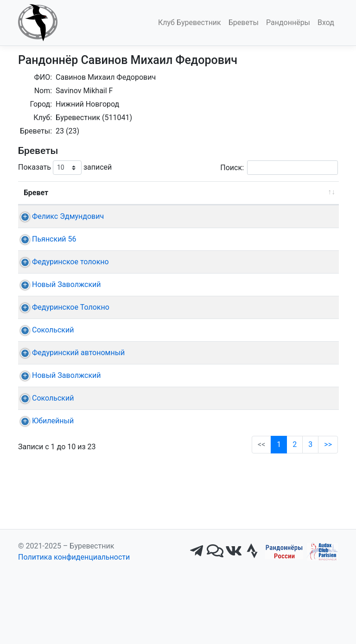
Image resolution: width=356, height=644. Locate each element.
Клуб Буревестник (190, 22)
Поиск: (279, 168)
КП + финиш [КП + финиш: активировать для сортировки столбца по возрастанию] (254, 193)
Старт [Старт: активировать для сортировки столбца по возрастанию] (204, 193)
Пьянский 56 (54, 250)
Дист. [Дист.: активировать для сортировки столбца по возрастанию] (115, 193)
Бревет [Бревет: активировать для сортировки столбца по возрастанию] (36, 193)
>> (328, 567)
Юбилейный (53, 532)
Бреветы (244, 22)
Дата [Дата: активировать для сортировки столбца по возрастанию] (154, 193)
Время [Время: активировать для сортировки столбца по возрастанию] (314, 193)
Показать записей (65, 168)
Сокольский (53, 397)
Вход (326, 22)
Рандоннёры (288, 22)
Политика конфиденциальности (74, 627)
